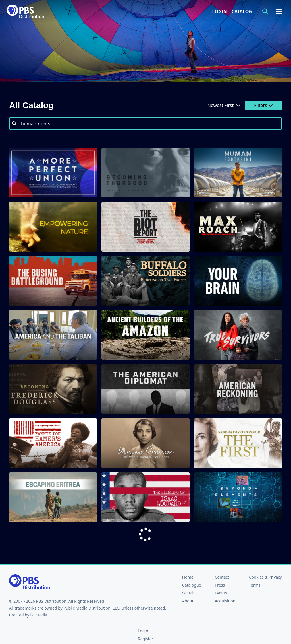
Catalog (242, 11)
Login (220, 11)
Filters (263, 105)
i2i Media (39, 615)
